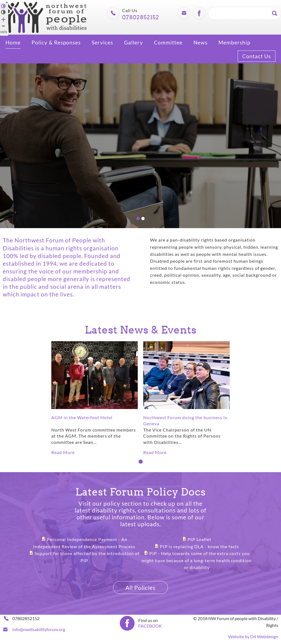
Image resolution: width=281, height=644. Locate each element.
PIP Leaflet (199, 539)
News (200, 42)
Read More (63, 452)
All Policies (140, 587)
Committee (168, 42)
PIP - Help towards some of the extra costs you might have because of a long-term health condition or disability (197, 560)
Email (184, 13)
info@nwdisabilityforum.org (39, 629)
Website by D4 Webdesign (253, 636)
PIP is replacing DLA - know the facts (199, 546)
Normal (4, 12)
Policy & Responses (56, 42)
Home (13, 42)
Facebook (199, 13)
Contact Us (257, 56)
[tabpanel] (95, 398)
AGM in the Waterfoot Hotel (82, 417)
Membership (234, 42)
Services (102, 42)
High (4, 6)
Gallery (134, 42)
